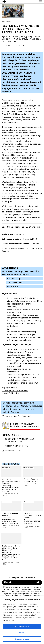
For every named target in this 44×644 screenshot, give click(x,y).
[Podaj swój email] (18, 583)
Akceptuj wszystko (22, 626)
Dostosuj (22, 633)
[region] (22, 620)
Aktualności (6, 21)
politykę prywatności (26, 592)
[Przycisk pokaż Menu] (40, 2)
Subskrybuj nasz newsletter (22, 577)
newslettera (6, 592)
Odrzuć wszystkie (22, 639)
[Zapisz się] (37, 583)
